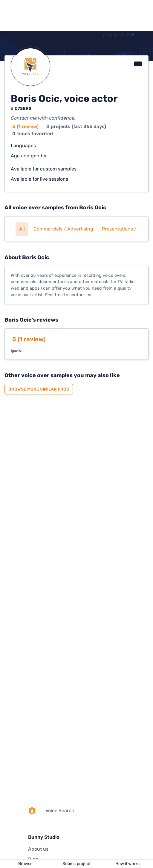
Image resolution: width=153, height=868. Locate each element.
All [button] (22, 229)
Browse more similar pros (39, 389)
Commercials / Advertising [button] (63, 229)
